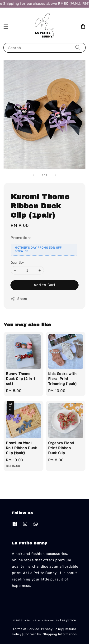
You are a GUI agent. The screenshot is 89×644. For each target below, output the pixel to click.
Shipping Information (60, 634)
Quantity (17, 263)
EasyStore (68, 620)
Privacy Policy (52, 629)
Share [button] (19, 299)
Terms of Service (26, 629)
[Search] (78, 48)
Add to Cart (45, 285)
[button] (6, 26)
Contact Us (32, 634)
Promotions (21, 238)
